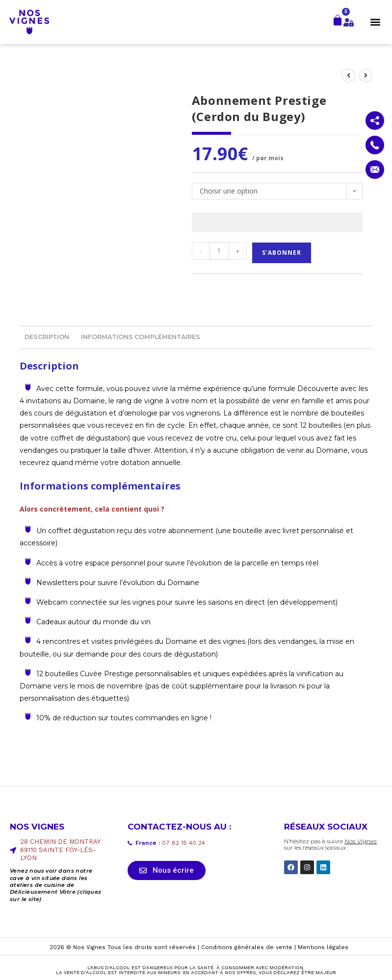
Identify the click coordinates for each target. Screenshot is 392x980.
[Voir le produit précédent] (348, 75)
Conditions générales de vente (247, 947)
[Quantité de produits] (219, 251)
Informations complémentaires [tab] (141, 337)
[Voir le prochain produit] (366, 75)
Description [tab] (47, 337)
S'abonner (282, 253)
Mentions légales (323, 947)
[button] (376, 22)
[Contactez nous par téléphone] (375, 145)
